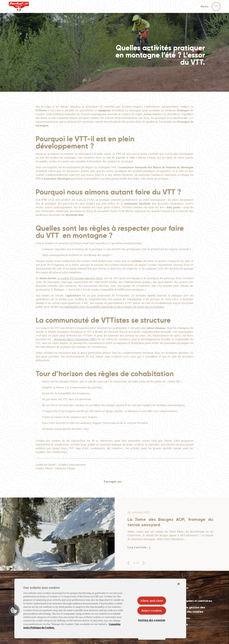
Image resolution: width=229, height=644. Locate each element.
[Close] (179, 584)
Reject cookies (152, 611)
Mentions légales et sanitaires (191, 601)
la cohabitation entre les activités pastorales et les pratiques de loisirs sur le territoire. (113, 307)
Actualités (177, 581)
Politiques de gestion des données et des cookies (188, 609)
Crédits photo (180, 618)
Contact (176, 594)
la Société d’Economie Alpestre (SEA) (80, 278)
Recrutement (179, 588)
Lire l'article (137, 547)
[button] (129, 563)
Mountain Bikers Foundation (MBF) (75, 339)
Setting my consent (152, 620)
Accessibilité (179, 625)
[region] (100, 608)
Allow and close (152, 601)
